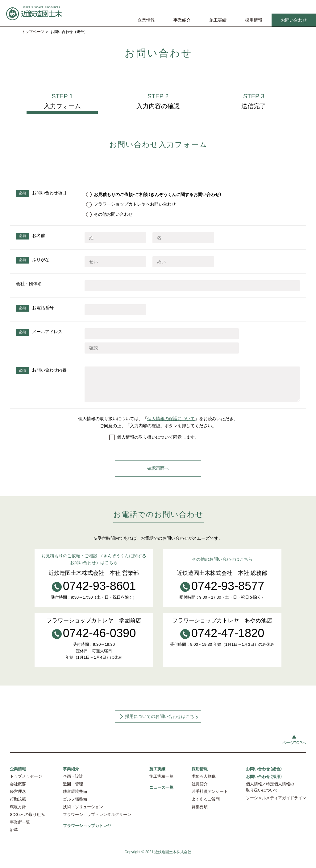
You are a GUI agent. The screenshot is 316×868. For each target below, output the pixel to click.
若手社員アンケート (210, 797)
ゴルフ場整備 (75, 805)
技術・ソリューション (83, 812)
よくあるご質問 (206, 805)
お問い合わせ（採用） (264, 782)
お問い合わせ (294, 20)
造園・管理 (73, 790)
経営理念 (18, 797)
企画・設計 (73, 782)
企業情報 (146, 20)
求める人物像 (204, 782)
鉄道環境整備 (75, 797)
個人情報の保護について (171, 424)
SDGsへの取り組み (27, 820)
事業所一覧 (20, 828)
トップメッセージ (26, 782)
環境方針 (18, 812)
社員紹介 (200, 790)
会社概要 (18, 790)
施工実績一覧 (161, 782)
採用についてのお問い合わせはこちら (162, 722)
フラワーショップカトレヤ (87, 831)
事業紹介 (182, 20)
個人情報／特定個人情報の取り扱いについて (270, 793)
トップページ (33, 32)
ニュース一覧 (161, 793)
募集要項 (200, 812)
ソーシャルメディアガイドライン (276, 803)
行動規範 (18, 805)
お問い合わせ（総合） (264, 774)
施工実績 (218, 20)
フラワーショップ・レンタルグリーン (97, 820)
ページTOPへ (294, 748)
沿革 (14, 835)
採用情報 (254, 20)
